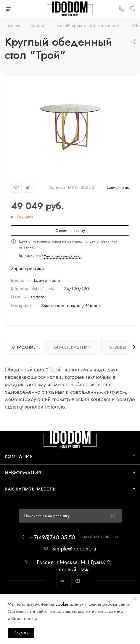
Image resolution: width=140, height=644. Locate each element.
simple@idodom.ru (74, 549)
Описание (24, 347)
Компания (19, 456)
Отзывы (117, 347)
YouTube (78, 581)
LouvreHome (118, 187)
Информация (23, 473)
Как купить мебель (30, 489)
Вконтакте (63, 581)
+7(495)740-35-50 (53, 537)
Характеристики (72, 347)
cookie (62, 604)
